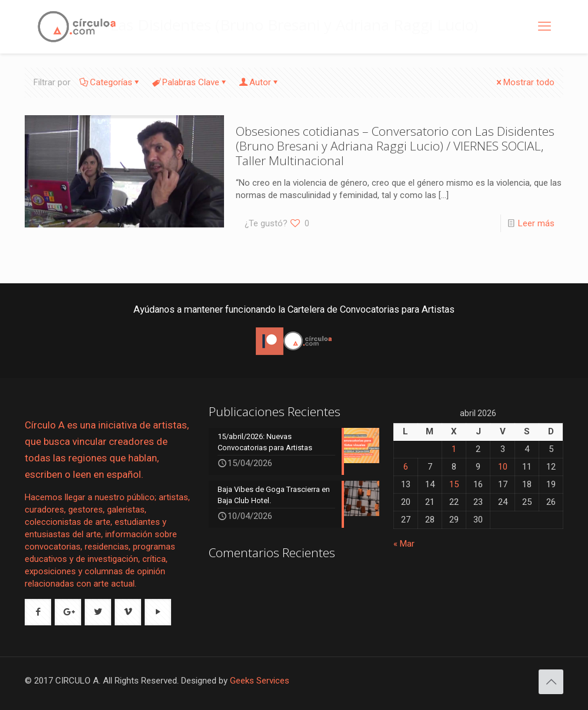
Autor (259, 82)
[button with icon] (38, 612)
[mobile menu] (544, 26)
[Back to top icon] (551, 682)
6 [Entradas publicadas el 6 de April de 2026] (406, 467)
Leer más (536, 223)
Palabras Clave (190, 82)
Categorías (110, 82)
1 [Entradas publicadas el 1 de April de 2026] (454, 449)
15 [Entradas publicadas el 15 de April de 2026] (454, 484)
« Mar (404, 544)
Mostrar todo (524, 82)
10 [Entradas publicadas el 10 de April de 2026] (503, 467)
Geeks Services (260, 681)
